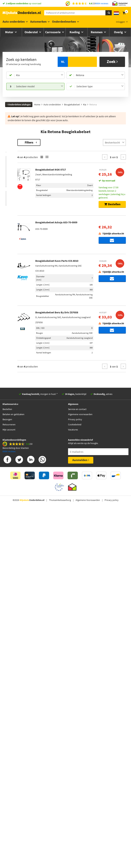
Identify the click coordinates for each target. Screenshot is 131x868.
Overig (119, 32)
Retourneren (9, 794)
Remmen (97, 32)
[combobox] (40, 75)
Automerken (38, 22)
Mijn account (9, 799)
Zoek (112, 62)
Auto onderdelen (14, 22)
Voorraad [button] (13, 196)
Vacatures (73, 799)
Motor (10, 32)
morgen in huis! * (40, 763)
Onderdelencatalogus (19, 105)
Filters (68, 142)
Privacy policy (75, 789)
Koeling (75, 32)
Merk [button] (11, 156)
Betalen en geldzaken (13, 783)
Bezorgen (7, 789)
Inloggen (121, 22)
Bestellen (7, 778)
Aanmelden (81, 829)
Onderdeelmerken (64, 22)
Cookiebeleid (75, 794)
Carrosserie (53, 32)
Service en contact (77, 778)
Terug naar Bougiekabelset (19, 141)
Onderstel (31, 32)
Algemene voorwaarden (80, 783)
